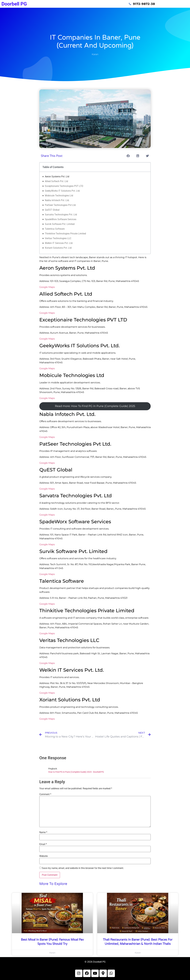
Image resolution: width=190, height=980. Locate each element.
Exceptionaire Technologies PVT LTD (64, 186)
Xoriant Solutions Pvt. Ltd (58, 248)
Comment (45, 794)
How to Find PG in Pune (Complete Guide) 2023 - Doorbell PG (76, 772)
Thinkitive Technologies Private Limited (65, 234)
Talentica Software (55, 229)
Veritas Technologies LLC (58, 238)
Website (43, 856)
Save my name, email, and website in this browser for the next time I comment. (83, 868)
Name (43, 832)
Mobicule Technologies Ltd (59, 196)
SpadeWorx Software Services (61, 219)
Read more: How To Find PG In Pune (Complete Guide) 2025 (95, 406)
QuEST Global (52, 210)
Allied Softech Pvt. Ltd (56, 181)
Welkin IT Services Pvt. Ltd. (59, 243)
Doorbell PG (14, 4)
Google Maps (47, 287)
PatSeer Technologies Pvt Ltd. (60, 205)
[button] (128, 156)
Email (43, 844)
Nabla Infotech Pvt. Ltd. (57, 200)
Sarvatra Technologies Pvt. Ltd (61, 215)
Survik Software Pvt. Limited (60, 224)
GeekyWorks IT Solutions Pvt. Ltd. (62, 191)
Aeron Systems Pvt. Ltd (57, 177)
